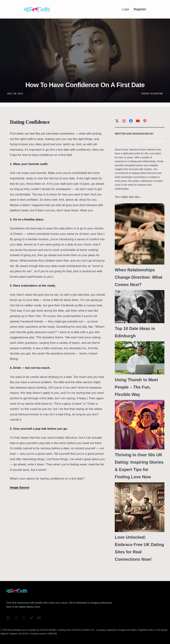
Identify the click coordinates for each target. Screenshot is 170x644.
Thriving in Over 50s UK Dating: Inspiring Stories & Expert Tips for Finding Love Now (139, 466)
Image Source (20, 488)
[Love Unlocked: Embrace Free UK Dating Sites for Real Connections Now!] (140, 507)
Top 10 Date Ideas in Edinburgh (135, 332)
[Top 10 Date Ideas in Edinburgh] (140, 307)
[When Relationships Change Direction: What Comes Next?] (140, 234)
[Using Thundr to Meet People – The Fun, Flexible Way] (140, 358)
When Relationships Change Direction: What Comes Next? (139, 277)
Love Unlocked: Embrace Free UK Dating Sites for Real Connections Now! (139, 548)
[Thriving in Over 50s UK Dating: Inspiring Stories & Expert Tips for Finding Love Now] (140, 425)
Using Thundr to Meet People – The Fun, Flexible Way (136, 387)
